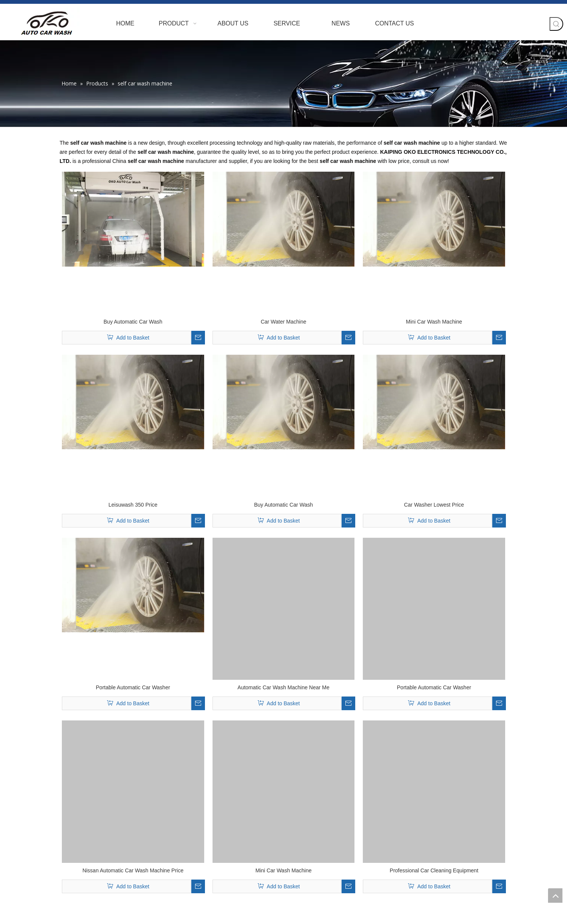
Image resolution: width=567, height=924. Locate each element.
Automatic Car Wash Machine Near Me (283, 687)
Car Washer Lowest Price (434, 505)
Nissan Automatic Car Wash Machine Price (133, 870)
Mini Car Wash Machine (434, 322)
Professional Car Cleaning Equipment (434, 870)
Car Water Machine (283, 322)
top (555, 896)
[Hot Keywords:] (556, 24)
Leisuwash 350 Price (133, 505)
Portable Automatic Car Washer (133, 687)
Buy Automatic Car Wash (133, 322)
